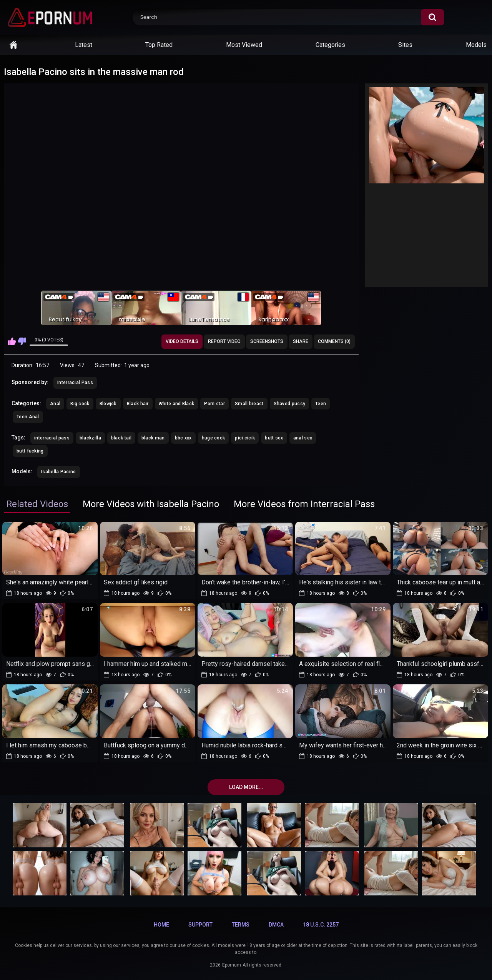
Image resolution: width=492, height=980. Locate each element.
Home (13, 45)
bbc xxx (183, 438)
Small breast (249, 404)
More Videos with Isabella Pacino (151, 504)
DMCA (276, 925)
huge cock (214, 438)
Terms (241, 925)
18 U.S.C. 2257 (321, 925)
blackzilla (90, 438)
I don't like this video (22, 341)
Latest (84, 45)
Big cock (80, 404)
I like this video (12, 341)
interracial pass (52, 438)
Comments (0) (334, 341)
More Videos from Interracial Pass (304, 504)
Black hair (138, 404)
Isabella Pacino (59, 472)
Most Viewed (244, 45)
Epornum (232, 965)
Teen (321, 404)
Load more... (246, 787)
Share (301, 341)
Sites (405, 45)
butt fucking (30, 451)
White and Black (177, 404)
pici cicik (245, 438)
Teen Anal (28, 417)
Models (476, 45)
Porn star (214, 404)
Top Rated (159, 45)
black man (153, 438)
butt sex (274, 438)
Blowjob (108, 404)
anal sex (303, 438)
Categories (330, 45)
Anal (55, 404)
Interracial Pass (75, 383)
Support (200, 925)
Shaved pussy (290, 404)
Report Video (224, 341)
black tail (121, 438)
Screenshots (267, 341)
